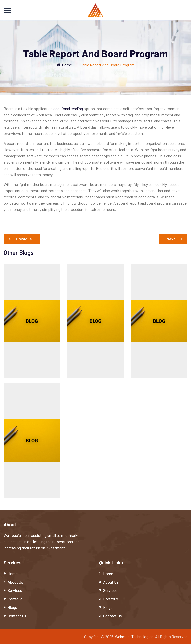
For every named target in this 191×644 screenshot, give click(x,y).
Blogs (12, 607)
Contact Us (17, 616)
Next (174, 239)
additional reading (68, 108)
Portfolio (15, 599)
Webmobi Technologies (134, 636)
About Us (15, 582)
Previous (22, 239)
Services (15, 590)
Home (64, 65)
